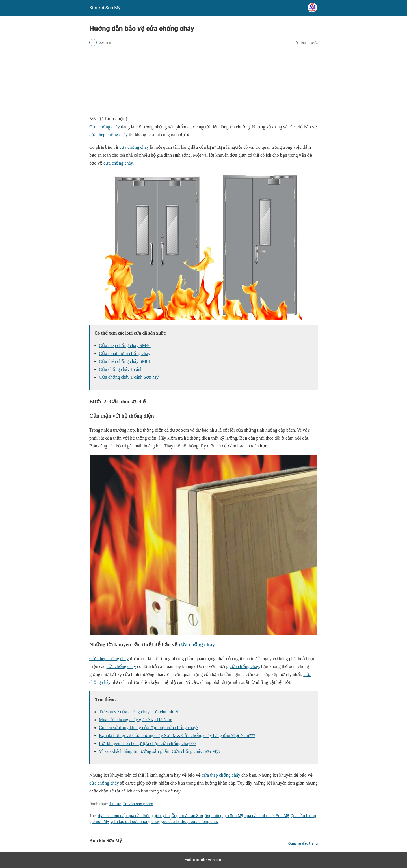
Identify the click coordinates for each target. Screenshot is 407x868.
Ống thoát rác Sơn (187, 816)
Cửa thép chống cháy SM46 (125, 345)
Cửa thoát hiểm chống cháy (125, 353)
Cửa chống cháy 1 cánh (121, 369)
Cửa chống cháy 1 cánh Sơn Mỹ (129, 377)
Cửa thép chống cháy (109, 659)
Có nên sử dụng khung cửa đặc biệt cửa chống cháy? (149, 728)
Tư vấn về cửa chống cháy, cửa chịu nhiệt (138, 712)
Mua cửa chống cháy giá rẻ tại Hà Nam (136, 720)
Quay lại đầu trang (303, 843)
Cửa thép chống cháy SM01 (125, 361)
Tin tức (115, 804)
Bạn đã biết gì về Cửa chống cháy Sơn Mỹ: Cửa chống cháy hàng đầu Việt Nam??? (177, 735)
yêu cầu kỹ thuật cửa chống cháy (190, 822)
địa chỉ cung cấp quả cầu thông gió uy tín (134, 816)
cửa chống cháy (134, 147)
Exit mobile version (203, 860)
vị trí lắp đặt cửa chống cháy (135, 822)
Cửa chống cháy (105, 127)
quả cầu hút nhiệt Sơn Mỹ (267, 816)
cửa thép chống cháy (109, 135)
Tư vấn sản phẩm (138, 804)
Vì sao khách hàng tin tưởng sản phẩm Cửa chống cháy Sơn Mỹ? (160, 751)
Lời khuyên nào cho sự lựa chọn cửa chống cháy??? (148, 743)
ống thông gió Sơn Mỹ (224, 816)
